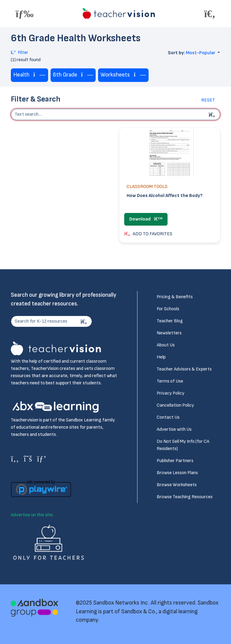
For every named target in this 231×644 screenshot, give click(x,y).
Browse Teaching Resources (185, 497)
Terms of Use (170, 381)
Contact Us (168, 417)
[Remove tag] (39, 75)
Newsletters (169, 333)
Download (146, 219)
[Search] (85, 321)
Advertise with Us (174, 429)
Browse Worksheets (177, 485)
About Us (166, 345)
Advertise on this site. (32, 515)
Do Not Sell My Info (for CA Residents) (183, 445)
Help (161, 357)
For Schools (168, 309)
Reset (208, 100)
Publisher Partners (175, 461)
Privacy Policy (171, 393)
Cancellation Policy (175, 405)
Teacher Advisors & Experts (184, 369)
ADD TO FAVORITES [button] (148, 234)
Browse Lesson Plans (177, 473)
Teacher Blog (170, 321)
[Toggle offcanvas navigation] (25, 14)
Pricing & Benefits (175, 297)
